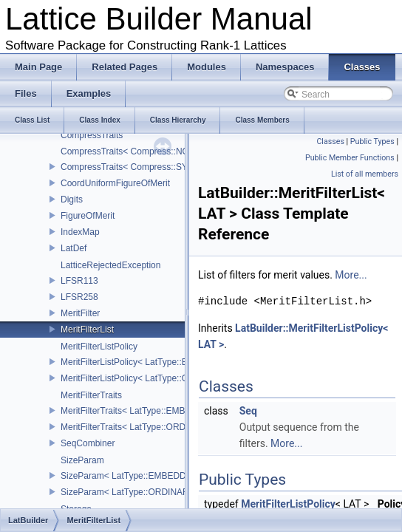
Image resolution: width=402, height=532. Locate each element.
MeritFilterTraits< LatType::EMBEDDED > (142, 411)
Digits (72, 199)
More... (351, 275)
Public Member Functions (350, 158)
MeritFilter (80, 313)
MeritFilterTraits (91, 395)
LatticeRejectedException (110, 265)
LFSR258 (79, 297)
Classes (330, 141)
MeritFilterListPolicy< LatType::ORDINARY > (148, 378)
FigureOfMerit (88, 216)
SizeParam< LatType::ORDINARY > (132, 492)
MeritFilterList (87, 330)
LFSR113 (79, 281)
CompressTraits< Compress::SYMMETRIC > (149, 167)
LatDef (74, 248)
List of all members (365, 174)
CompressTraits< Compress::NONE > (135, 151)
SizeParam (82, 460)
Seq (248, 411)
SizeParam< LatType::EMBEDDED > (133, 476)
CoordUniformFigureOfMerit (115, 183)
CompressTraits (92, 135)
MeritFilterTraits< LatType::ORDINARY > (140, 427)
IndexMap (80, 232)
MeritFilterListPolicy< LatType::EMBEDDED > (150, 362)
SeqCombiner (88, 443)
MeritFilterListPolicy (99, 347)
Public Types (372, 141)
